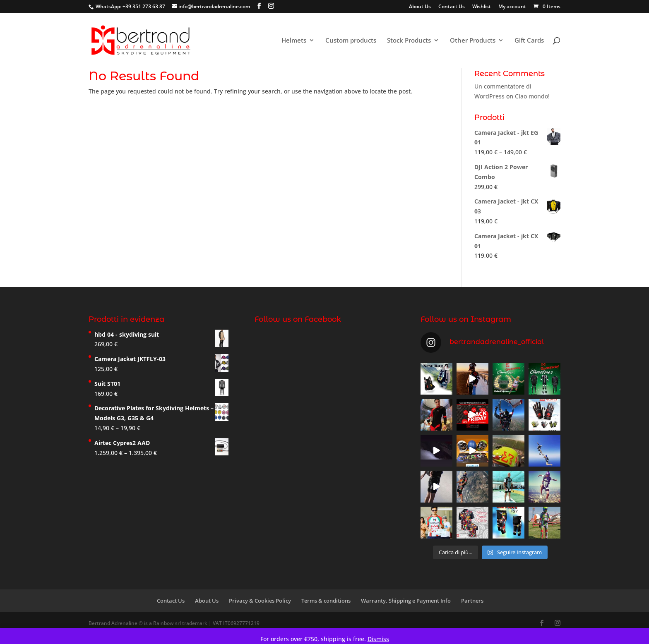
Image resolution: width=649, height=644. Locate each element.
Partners (472, 601)
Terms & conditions (326, 601)
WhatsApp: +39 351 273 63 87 (130, 6)
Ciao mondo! (532, 96)
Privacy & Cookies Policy (260, 601)
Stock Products (409, 41)
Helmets (294, 41)
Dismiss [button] (378, 639)
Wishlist (482, 7)
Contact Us (452, 7)
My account (512, 7)
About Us (420, 7)
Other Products (473, 41)
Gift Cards (529, 41)
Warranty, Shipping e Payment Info (406, 601)
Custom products (351, 41)
